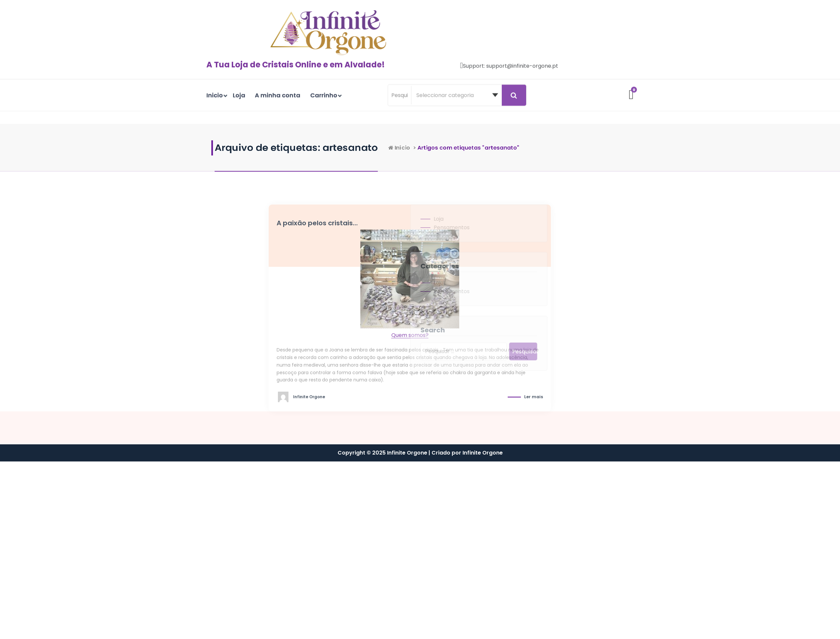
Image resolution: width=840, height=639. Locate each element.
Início (462, 148)
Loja (408, 219)
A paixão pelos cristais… (354, 223)
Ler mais (570, 397)
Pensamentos (421, 227)
